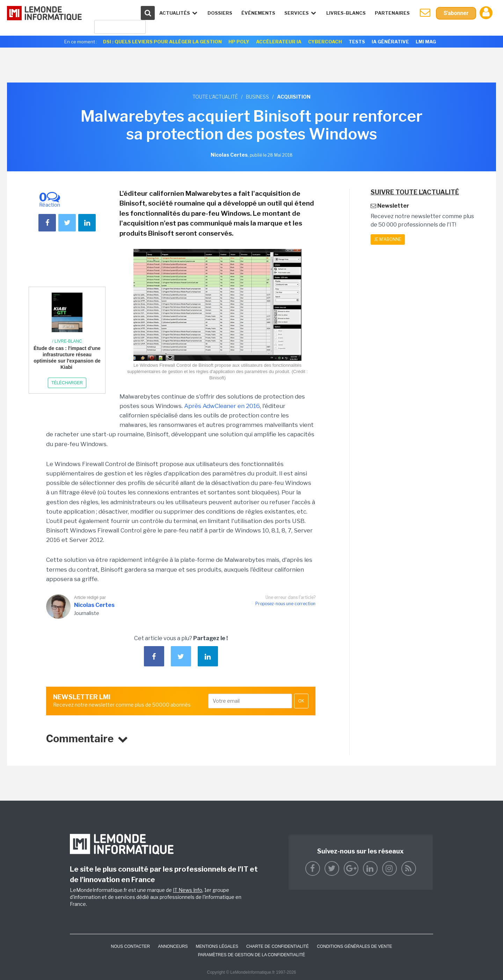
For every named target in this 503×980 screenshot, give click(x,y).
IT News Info (188, 890)
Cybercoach (325, 42)
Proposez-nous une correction (285, 604)
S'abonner (456, 13)
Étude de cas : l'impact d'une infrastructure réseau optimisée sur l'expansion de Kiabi (67, 358)
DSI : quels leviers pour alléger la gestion (162, 42)
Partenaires (392, 13)
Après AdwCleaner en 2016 (222, 406)
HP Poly (239, 42)
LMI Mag (426, 42)
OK (301, 701)
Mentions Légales (217, 946)
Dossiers (220, 13)
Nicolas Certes (94, 605)
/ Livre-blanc (67, 341)
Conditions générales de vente (354, 946)
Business (257, 97)
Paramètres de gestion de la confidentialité (252, 955)
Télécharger (67, 383)
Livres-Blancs (346, 13)
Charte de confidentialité (278, 946)
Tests (357, 42)
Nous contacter (130, 946)
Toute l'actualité (215, 97)
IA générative (390, 42)
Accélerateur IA (279, 42)
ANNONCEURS (173, 946)
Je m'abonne (388, 239)
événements (258, 13)
